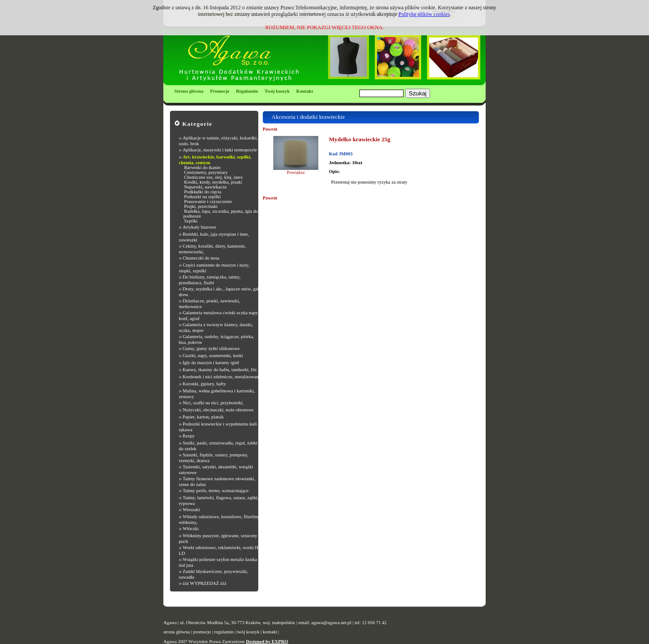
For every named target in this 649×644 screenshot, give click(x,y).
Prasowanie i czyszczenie (208, 201)
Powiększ (296, 172)
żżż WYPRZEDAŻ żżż (205, 583)
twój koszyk (248, 632)
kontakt (270, 632)
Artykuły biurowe (200, 227)
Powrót (270, 129)
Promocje (220, 91)
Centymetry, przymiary (206, 172)
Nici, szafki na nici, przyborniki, (213, 403)
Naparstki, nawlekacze (205, 187)
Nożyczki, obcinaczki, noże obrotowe (218, 410)
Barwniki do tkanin (202, 168)
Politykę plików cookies (424, 14)
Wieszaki (191, 510)
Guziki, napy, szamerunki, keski (213, 356)
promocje (202, 632)
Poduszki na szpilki (202, 197)
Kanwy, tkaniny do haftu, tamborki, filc (220, 370)
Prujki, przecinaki (201, 206)
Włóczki (191, 529)
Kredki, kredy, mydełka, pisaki (213, 182)
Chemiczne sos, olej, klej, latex (213, 177)
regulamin (224, 632)
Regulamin (247, 91)
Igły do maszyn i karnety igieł (211, 363)
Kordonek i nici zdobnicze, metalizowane (222, 377)
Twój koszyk (277, 91)
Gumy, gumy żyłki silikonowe (211, 348)
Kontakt (305, 91)
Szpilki (191, 221)
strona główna (177, 632)
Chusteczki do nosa (201, 258)
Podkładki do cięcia (203, 192)
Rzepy (189, 436)
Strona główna (189, 91)
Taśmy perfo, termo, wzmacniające (216, 491)
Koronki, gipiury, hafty (204, 384)
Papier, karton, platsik (203, 417)
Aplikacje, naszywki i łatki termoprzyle (220, 150)
